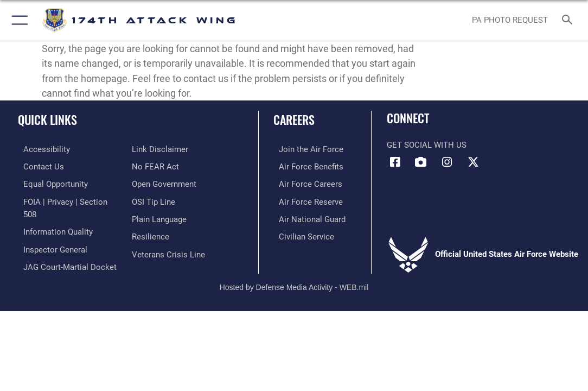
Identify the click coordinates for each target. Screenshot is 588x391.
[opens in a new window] (41, 149)
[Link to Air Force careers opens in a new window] (305, 182)
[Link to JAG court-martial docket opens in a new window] (65, 250)
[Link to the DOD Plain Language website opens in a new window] (159, 216)
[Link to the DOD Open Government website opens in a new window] (164, 182)
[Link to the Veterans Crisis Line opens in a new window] (168, 250)
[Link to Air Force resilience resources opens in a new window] (151, 233)
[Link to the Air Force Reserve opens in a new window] (305, 199)
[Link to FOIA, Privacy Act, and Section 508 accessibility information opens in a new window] (68, 199)
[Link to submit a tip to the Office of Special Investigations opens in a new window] (154, 199)
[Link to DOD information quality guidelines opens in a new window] (53, 216)
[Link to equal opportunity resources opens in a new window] (50, 182)
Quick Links (47, 119)
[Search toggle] (569, 20)
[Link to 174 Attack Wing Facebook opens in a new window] (395, 162)
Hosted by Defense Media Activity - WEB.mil (294, 275)
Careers (294, 119)
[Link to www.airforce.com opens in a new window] (306, 149)
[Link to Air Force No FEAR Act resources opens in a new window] (155, 166)
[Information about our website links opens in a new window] (160, 149)
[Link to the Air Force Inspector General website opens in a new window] (50, 233)
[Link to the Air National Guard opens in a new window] (307, 216)
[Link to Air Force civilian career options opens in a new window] (301, 233)
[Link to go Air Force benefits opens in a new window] (306, 166)
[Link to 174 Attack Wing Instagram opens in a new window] (447, 162)
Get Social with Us (427, 145)
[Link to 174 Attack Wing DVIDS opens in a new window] (421, 162)
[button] (18, 20)
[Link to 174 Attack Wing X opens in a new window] (473, 162)
